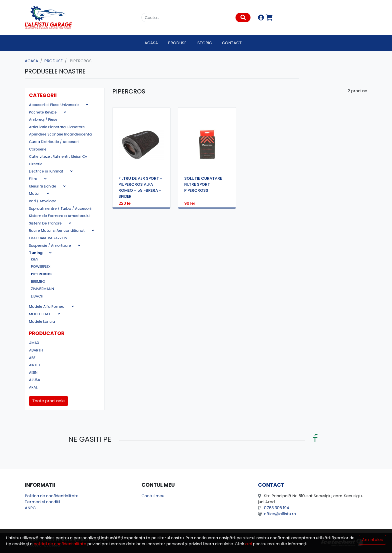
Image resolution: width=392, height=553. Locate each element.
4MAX (34, 343)
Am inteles (372, 540)
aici (248, 544)
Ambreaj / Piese (43, 119)
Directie (36, 164)
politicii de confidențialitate (60, 544)
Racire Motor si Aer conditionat (57, 230)
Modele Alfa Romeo (47, 306)
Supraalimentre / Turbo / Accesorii (60, 208)
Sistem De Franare (46, 223)
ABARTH (36, 350)
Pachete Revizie (43, 112)
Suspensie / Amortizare (50, 245)
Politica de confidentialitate (52, 496)
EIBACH (37, 296)
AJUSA (35, 380)
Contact (232, 43)
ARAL (33, 387)
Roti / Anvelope (43, 201)
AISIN (33, 372)
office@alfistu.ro (280, 514)
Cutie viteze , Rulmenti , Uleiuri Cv (58, 156)
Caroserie (38, 149)
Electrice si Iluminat (47, 171)
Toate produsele (48, 401)
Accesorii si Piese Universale (54, 105)
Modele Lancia (42, 321)
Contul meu (153, 496)
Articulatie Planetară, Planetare (57, 127)
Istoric (204, 43)
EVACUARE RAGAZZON (48, 238)
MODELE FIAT (40, 314)
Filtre (34, 179)
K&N (35, 259)
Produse (177, 43)
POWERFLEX (41, 266)
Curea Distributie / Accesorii (54, 142)
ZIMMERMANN (42, 289)
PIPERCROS (41, 274)
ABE (32, 358)
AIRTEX (35, 365)
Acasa (151, 43)
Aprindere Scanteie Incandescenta (60, 134)
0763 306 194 (277, 508)
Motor (35, 193)
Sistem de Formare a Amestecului (60, 216)
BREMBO (38, 281)
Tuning (36, 253)
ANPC (30, 508)
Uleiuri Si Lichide (43, 186)
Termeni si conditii (42, 502)
